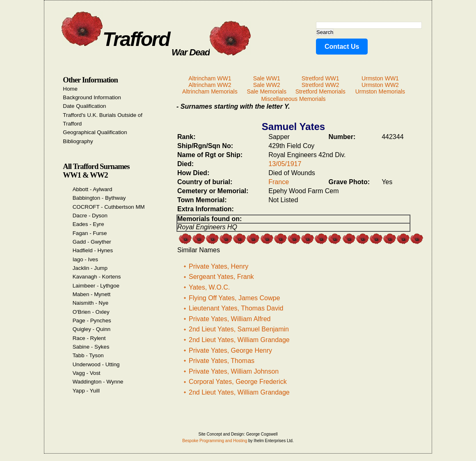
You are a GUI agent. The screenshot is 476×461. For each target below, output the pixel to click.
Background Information (92, 97)
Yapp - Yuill (86, 391)
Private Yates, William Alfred (230, 319)
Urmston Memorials (380, 91)
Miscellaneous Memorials (293, 99)
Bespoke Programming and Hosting (215, 441)
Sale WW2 (267, 85)
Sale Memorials (266, 91)
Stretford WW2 (320, 85)
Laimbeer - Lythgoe (96, 286)
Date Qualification (84, 106)
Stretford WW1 (320, 78)
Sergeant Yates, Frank (221, 277)
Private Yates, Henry (219, 266)
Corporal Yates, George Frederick (238, 382)
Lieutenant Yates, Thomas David (236, 308)
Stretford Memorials (320, 91)
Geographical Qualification (95, 132)
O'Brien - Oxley (91, 312)
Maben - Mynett (92, 294)
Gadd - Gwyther (92, 242)
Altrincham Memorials (210, 91)
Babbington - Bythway (99, 198)
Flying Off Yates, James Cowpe (234, 298)
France (279, 182)
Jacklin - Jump (90, 268)
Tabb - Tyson (88, 355)
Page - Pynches (92, 321)
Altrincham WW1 (210, 78)
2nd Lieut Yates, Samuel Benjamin (239, 329)
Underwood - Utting (96, 364)
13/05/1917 (285, 164)
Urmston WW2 (380, 85)
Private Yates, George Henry (230, 350)
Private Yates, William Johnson (234, 371)
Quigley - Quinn (92, 329)
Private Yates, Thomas (222, 361)
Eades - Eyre (88, 224)
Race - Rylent (89, 338)
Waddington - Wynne (98, 382)
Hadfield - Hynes (93, 250)
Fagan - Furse (90, 233)
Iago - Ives (85, 259)
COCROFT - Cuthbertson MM (109, 207)
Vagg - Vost (87, 373)
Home (70, 89)
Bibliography (78, 141)
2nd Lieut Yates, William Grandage (239, 340)
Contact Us (342, 47)
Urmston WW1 (380, 78)
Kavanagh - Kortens (97, 277)
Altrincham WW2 (210, 85)
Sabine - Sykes (91, 347)
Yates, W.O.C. (209, 287)
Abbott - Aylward (93, 189)
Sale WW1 (267, 78)
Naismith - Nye (90, 303)
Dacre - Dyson (90, 216)
